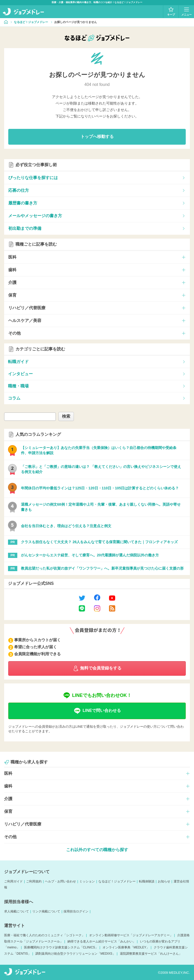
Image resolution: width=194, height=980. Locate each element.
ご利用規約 (34, 881)
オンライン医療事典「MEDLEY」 (126, 947)
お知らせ (164, 881)
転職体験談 (147, 881)
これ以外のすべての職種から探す (97, 850)
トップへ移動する (97, 137)
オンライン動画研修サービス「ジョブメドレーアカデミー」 (131, 935)
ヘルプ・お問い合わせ (60, 881)
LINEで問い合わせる (97, 711)
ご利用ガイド (13, 881)
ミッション (87, 881)
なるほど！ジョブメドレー (117, 881)
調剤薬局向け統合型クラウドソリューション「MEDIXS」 (75, 954)
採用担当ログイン (76, 911)
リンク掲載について (46, 911)
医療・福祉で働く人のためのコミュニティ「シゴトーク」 (44, 935)
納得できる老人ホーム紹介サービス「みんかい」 (102, 941)
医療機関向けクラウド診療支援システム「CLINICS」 (61, 947)
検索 (66, 416)
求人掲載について (17, 911)
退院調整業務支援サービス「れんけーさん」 (151, 954)
